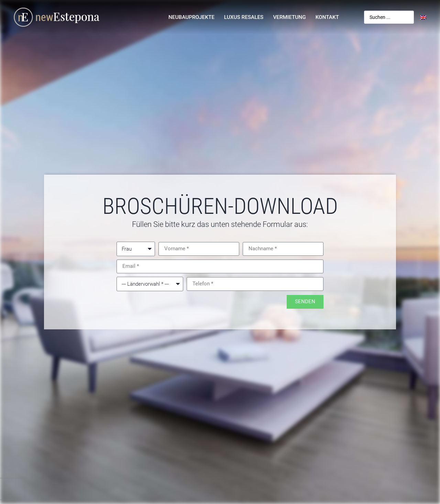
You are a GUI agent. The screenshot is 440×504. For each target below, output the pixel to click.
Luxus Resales (244, 17)
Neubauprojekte (191, 17)
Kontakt (327, 17)
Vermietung (289, 17)
